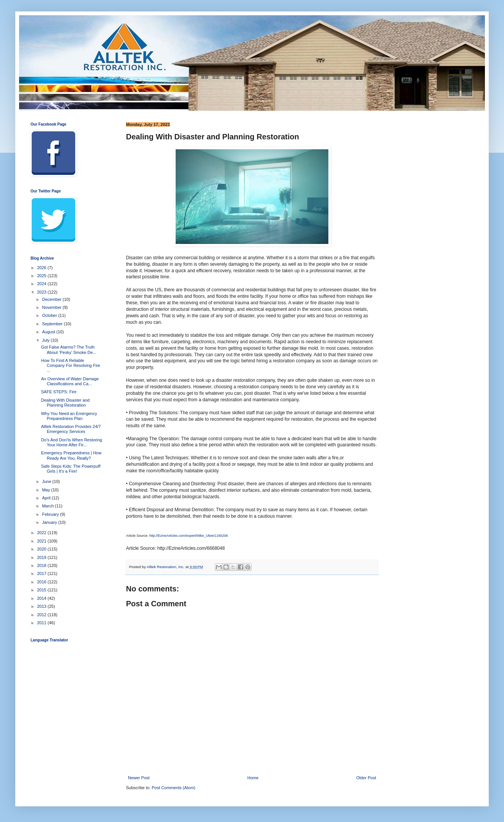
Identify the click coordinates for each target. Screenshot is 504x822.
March (48, 506)
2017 (42, 573)
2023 (42, 292)
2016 (42, 582)
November (52, 307)
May (47, 490)
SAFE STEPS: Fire (59, 392)
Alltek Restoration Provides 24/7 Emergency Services (71, 429)
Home (253, 778)
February (51, 514)
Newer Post (139, 778)
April (47, 498)
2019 (42, 557)
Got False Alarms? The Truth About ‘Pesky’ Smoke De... (69, 350)
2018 (42, 565)
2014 (42, 598)
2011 (42, 623)
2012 (42, 615)
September (53, 324)
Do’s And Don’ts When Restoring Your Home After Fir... (71, 442)
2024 (42, 284)
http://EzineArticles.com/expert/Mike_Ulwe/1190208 (189, 536)
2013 (42, 606)
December (52, 299)
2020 (42, 549)
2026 (42, 268)
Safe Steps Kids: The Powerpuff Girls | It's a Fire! (71, 469)
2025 (42, 276)
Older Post (366, 778)
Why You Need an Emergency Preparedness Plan (69, 416)
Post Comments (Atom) (173, 788)
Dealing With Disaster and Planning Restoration (65, 403)
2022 (42, 533)
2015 (42, 590)
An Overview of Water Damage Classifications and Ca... (70, 381)
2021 (42, 541)
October (50, 315)
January (50, 522)
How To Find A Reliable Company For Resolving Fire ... (70, 365)
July (46, 340)
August (49, 332)
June (47, 481)
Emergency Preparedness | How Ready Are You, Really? (71, 455)
